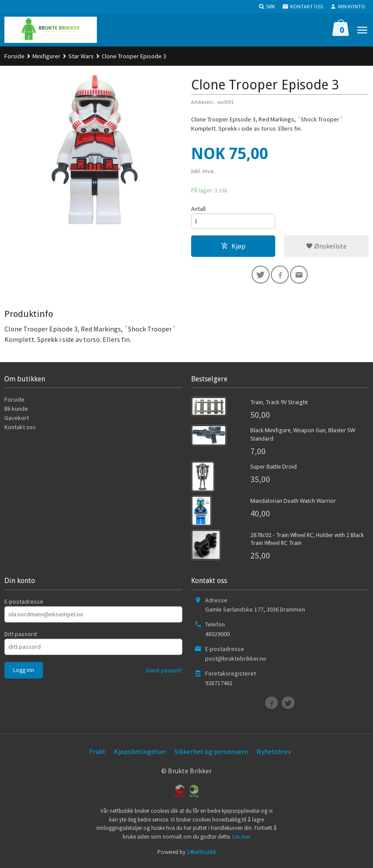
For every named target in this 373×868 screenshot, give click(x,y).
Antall (198, 209)
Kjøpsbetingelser (140, 754)
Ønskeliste (326, 247)
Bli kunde (16, 412)
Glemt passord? (164, 673)
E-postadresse (24, 604)
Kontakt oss (20, 430)
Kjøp (233, 247)
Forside (14, 56)
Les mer (241, 839)
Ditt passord (21, 637)
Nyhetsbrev (274, 754)
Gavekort (17, 421)
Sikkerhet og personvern (211, 754)
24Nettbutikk (201, 855)
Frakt (98, 754)
